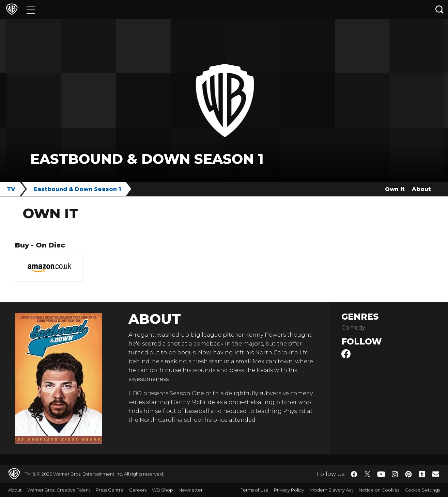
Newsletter (191, 490)
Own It (395, 189)
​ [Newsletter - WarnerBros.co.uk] (436, 474)
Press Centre (110, 490)
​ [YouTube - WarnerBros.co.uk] (381, 474)
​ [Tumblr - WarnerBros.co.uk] (422, 474)
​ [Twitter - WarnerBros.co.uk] (368, 474)
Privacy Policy (289, 490)
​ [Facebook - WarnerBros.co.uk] (354, 474)
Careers (138, 490)
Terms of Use (255, 490)
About (421, 189)
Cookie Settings (422, 490)
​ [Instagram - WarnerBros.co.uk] (395, 474)
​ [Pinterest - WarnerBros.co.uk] (408, 474)
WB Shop (163, 490)
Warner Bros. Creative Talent (59, 490)
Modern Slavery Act (331, 490)
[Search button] (439, 9)
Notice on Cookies (379, 490)
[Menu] (31, 9)
